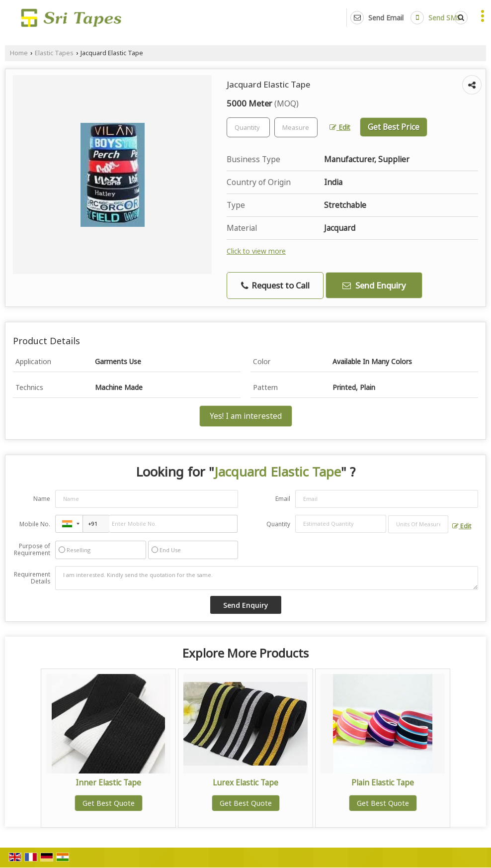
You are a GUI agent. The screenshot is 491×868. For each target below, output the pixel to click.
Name (42, 499)
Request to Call (275, 285)
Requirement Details (32, 578)
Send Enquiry (374, 285)
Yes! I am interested (246, 416)
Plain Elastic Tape (383, 783)
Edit (340, 127)
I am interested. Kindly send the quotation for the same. (267, 578)
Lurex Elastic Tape (245, 783)
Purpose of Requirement (32, 550)
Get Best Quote (109, 803)
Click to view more (256, 251)
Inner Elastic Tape (108, 783)
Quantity (278, 524)
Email (283, 499)
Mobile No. (35, 524)
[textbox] (296, 127)
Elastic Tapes (54, 53)
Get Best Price (394, 127)
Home (19, 53)
